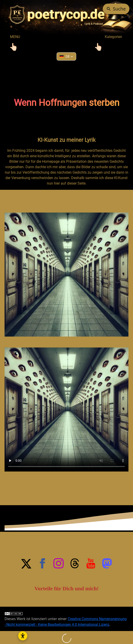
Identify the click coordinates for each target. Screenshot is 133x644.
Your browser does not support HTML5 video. (66, 409)
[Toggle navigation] (14, 47)
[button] (66, 56)
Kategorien (106, 37)
